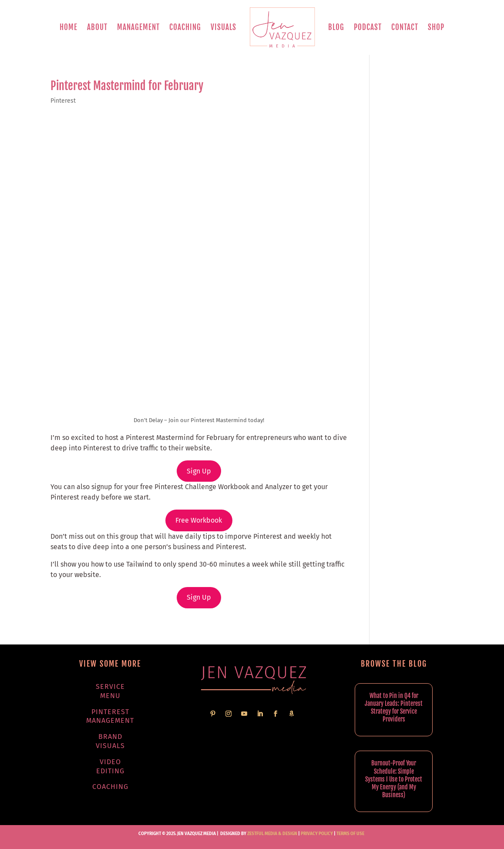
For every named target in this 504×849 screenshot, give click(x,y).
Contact (405, 27)
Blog (336, 27)
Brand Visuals (110, 741)
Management (138, 27)
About (97, 27)
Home (69, 27)
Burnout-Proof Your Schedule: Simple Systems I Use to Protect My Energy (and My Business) (394, 779)
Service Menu (110, 691)
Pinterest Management (110, 716)
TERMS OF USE (350, 834)
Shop (436, 27)
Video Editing (110, 766)
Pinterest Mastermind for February (127, 86)
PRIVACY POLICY (317, 834)
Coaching (185, 27)
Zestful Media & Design (272, 834)
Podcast (368, 27)
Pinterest (63, 101)
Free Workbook (199, 520)
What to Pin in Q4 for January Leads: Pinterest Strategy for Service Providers (394, 708)
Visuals (223, 27)
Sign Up (199, 471)
